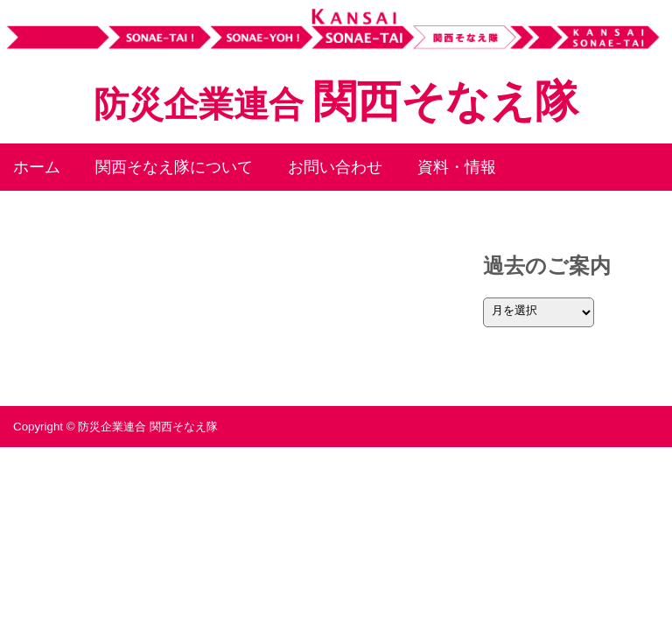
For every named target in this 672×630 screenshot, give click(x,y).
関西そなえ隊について (174, 167)
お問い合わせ (335, 167)
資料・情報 (457, 167)
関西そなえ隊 (336, 101)
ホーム (37, 167)
